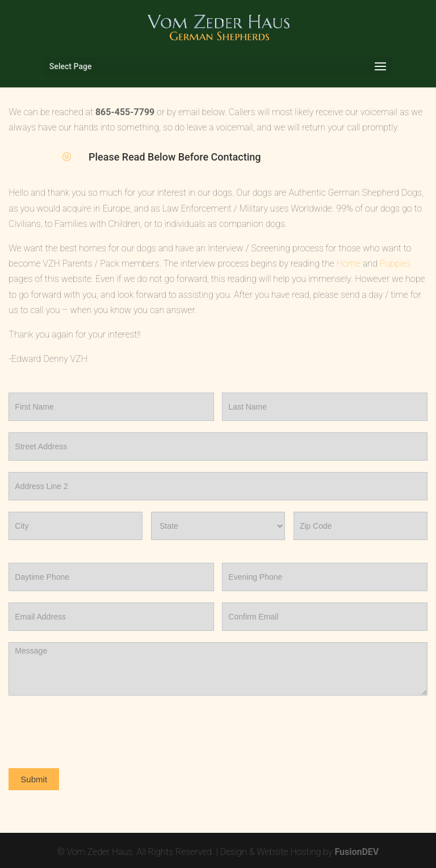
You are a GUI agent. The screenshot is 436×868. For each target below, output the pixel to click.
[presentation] (95, 729)
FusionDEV (357, 852)
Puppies (395, 264)
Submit (34, 779)
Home (349, 264)
